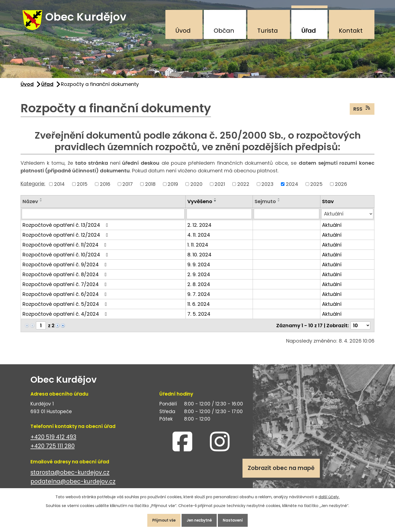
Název (30, 205)
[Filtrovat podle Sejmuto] (287, 217)
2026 (341, 187)
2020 (196, 187)
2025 (316, 187)
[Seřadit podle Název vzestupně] (41, 202)
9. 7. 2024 (199, 297)
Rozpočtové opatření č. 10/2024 (66, 258)
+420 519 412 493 (53, 440)
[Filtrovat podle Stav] (347, 217)
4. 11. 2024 (199, 238)
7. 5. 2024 (199, 317)
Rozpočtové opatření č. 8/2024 (66, 278)
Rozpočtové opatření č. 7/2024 (66, 288)
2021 (220, 187)
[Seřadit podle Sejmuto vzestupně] (279, 202)
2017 (128, 187)
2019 (173, 187)
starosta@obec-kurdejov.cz (70, 476)
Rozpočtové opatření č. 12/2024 (66, 238)
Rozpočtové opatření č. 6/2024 (66, 297)
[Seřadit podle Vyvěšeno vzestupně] (215, 202)
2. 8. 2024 (199, 288)
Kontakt (351, 31)
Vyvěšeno (200, 205)
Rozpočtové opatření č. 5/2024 (66, 307)
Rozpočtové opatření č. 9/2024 (66, 268)
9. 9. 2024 (199, 268)
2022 (243, 187)
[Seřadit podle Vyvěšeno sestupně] (215, 204)
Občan (224, 31)
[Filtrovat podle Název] (103, 217)
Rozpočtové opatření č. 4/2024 (66, 317)
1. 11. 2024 (198, 248)
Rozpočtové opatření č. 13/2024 (66, 228)
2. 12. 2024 (199, 228)
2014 (59, 187)
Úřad (308, 31)
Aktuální (332, 228)
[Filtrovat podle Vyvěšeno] (219, 217)
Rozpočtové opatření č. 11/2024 (66, 248)
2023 (267, 187)
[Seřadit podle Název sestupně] (41, 204)
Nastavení (237, 519)
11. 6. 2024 (199, 307)
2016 (105, 187)
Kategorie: (33, 187)
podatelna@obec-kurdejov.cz (73, 485)
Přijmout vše (160, 519)
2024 (292, 187)
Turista (268, 31)
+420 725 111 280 (53, 449)
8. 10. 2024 (199, 258)
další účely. (329, 495)
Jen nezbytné (200, 519)
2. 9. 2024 (199, 278)
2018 (150, 187)
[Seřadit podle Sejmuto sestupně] (279, 204)
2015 (82, 187)
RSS (362, 112)
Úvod (183, 31)
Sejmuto (265, 205)
